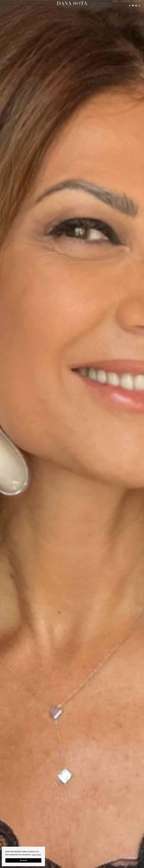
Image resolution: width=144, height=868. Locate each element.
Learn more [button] (36, 855)
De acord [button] (23, 860)
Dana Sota (72, 3)
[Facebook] (136, 6)
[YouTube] (133, 6)
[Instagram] (130, 6)
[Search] (139, 6)
